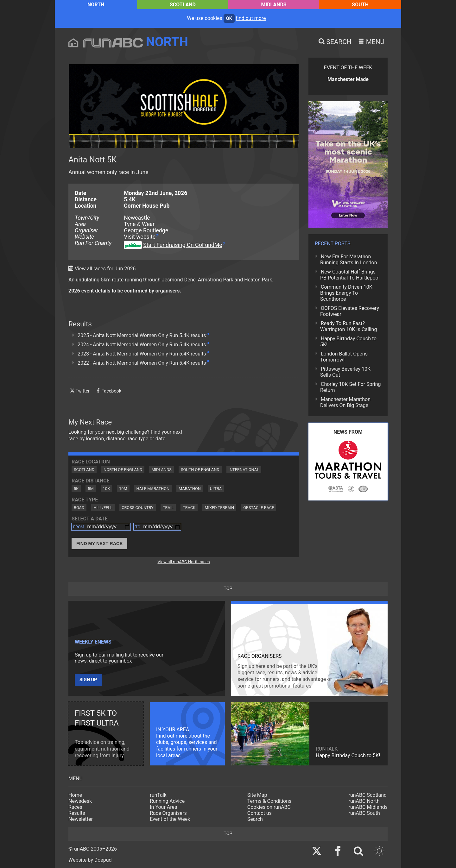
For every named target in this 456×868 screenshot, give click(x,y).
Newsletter (81, 819)
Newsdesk (80, 801)
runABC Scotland (368, 795)
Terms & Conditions (269, 801)
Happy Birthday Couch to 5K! (348, 342)
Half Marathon (153, 489)
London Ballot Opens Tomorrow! (344, 357)
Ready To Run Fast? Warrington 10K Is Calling (348, 326)
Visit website (140, 237)
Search (255, 819)
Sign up (88, 680)
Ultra (216, 489)
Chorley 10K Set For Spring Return (351, 387)
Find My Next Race (99, 544)
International (244, 470)
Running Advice (167, 801)
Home (75, 795)
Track (189, 508)
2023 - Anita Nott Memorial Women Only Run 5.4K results (142, 354)
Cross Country (138, 508)
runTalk (158, 795)
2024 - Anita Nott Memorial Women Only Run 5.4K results (142, 345)
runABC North (364, 801)
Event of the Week (170, 819)
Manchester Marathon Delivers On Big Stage (345, 402)
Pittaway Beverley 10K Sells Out (345, 372)
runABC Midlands (368, 807)
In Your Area (164, 807)
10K (106, 489)
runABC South (364, 813)
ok (229, 19)
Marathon (190, 489)
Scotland (183, 5)
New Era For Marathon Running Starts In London (348, 260)
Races (75, 807)
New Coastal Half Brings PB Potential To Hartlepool (350, 275)
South (360, 5)
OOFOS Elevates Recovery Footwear (350, 311)
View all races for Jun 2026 (105, 269)
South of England (200, 470)
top (228, 589)
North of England (123, 470)
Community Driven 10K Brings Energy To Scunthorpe (346, 293)
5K (76, 489)
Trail (168, 508)
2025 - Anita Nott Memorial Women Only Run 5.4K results (142, 335)
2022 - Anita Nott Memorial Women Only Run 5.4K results (142, 363)
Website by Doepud (90, 860)
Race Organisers (168, 813)
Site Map (257, 795)
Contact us (260, 813)
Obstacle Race (259, 508)
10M (123, 489)
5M (91, 489)
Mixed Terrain (219, 508)
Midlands (274, 5)
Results (77, 813)
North (96, 5)
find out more (251, 18)
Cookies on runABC (269, 807)
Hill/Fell (103, 508)
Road (79, 508)
